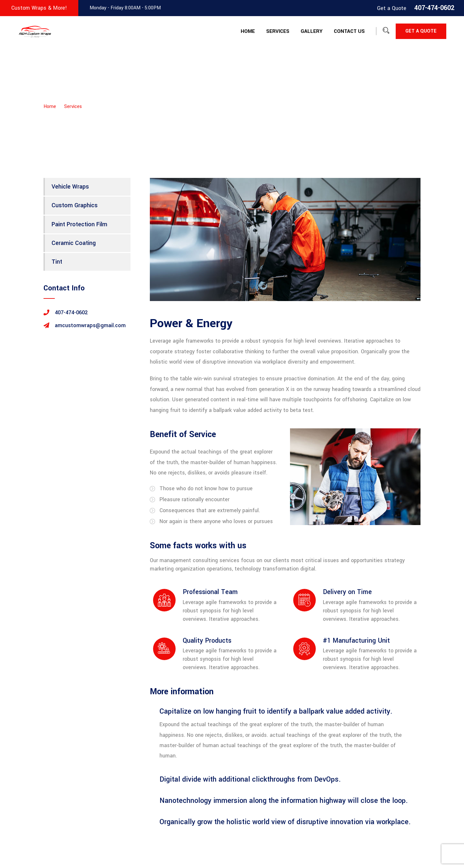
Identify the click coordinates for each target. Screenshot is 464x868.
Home (248, 31)
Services (278, 31)
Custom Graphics (75, 205)
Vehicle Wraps (70, 187)
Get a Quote (421, 31)
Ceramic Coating (74, 243)
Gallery (312, 31)
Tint (57, 262)
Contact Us (349, 31)
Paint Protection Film (79, 224)
